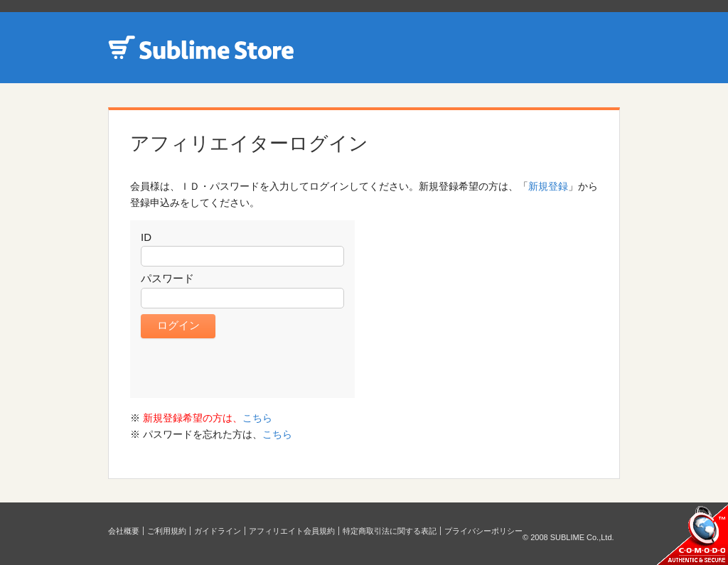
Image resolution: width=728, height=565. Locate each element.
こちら (257, 418)
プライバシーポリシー (483, 531)
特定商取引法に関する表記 (390, 531)
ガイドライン (218, 531)
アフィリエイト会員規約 (292, 531)
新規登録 (548, 186)
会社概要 (124, 531)
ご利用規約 (167, 531)
